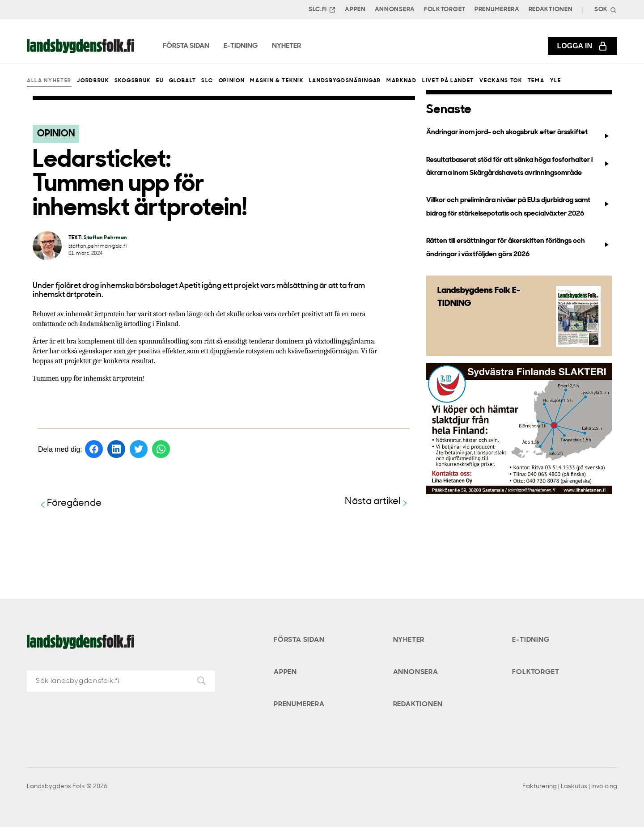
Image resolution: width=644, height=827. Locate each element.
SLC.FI (322, 10)
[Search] (605, 10)
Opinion (232, 81)
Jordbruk (93, 81)
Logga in (583, 46)
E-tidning (531, 640)
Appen (355, 10)
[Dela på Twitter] (139, 449)
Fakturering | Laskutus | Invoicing (570, 787)
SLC (207, 81)
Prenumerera (497, 10)
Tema (536, 81)
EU (160, 81)
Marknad (402, 81)
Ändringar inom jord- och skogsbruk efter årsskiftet (519, 134)
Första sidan (299, 640)
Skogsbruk (133, 81)
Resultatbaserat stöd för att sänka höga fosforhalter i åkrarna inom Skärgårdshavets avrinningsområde (519, 167)
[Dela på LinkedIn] (116, 449)
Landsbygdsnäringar (345, 81)
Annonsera (395, 10)
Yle (556, 81)
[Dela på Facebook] (94, 449)
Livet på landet (448, 81)
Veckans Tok (501, 81)
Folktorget (445, 10)
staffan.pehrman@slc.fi (98, 247)
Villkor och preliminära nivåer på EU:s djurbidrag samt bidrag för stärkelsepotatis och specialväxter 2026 (519, 207)
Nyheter (409, 640)
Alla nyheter (49, 81)
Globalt (183, 81)
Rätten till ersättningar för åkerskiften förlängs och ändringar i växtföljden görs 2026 (519, 248)
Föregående (70, 504)
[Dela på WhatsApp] (161, 449)
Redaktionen (551, 10)
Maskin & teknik (277, 81)
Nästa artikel (377, 502)
